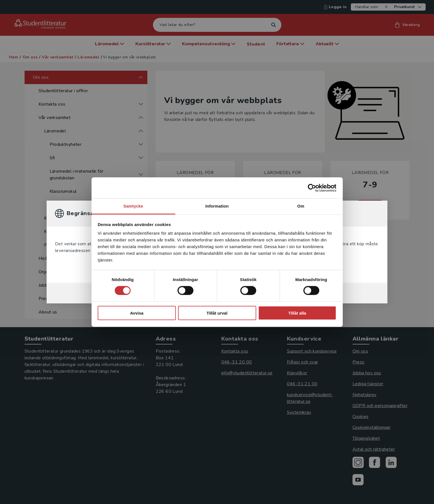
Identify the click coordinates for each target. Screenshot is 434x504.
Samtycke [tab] (133, 206)
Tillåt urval (217, 313)
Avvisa (137, 313)
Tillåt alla (297, 313)
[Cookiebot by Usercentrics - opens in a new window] (312, 188)
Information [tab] (217, 206)
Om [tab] (301, 206)
